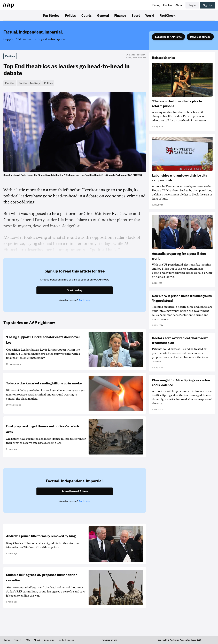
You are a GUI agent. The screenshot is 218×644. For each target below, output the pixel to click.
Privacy (17, 640)
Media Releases (66, 640)
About (179, 5)
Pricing (156, 5)
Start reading (75, 290)
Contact (168, 5)
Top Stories (51, 15)
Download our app (200, 37)
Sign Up (208, 5)
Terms (7, 640)
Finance (120, 15)
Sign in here (84, 300)
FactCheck (168, 15)
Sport (136, 15)
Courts (87, 15)
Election (10, 83)
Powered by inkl (109, 640)
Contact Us (49, 640)
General (103, 15)
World (150, 15)
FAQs (27, 640)
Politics (70, 15)
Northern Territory (29, 83)
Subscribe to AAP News (168, 37)
